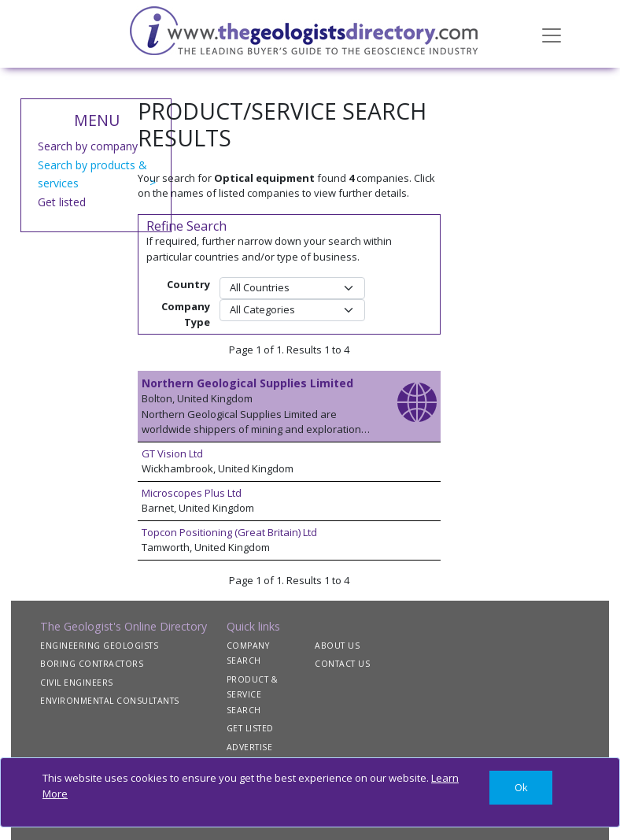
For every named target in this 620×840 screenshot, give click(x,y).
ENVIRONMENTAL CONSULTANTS (110, 701)
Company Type (186, 314)
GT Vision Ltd (172, 453)
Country (188, 284)
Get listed (62, 202)
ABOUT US (337, 646)
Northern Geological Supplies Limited (247, 383)
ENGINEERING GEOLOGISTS (99, 646)
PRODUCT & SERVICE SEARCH (253, 695)
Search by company (88, 146)
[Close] (521, 788)
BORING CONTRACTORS (92, 664)
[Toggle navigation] (552, 34)
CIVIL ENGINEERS (77, 683)
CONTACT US (342, 664)
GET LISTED (250, 728)
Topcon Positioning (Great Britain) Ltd (229, 532)
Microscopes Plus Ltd (192, 493)
